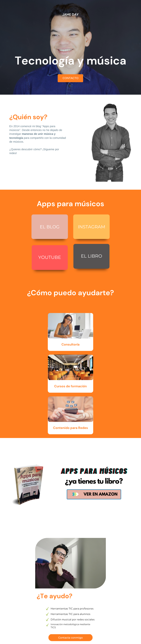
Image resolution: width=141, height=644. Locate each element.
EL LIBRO (92, 256)
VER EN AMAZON (101, 495)
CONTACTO (70, 78)
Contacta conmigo (70, 638)
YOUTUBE (50, 257)
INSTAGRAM (91, 227)
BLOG (53, 227)
